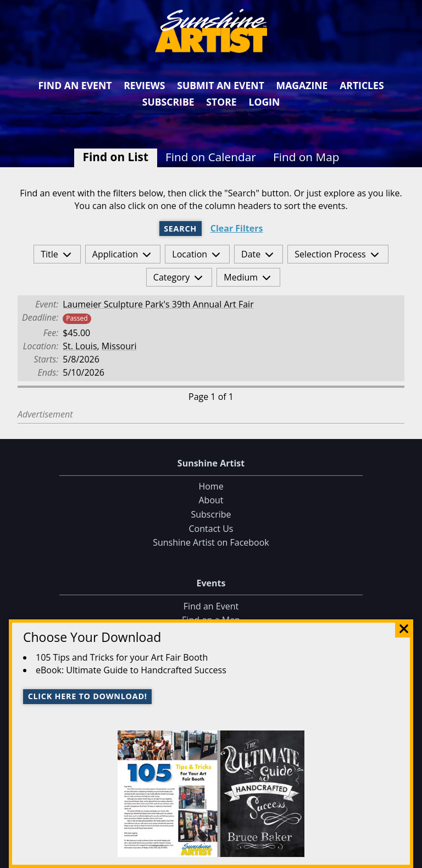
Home (211, 486)
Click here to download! (88, 696)
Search (180, 229)
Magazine (302, 85)
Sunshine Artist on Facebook (211, 542)
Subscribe (168, 102)
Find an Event (75, 85)
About (211, 501)
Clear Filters (237, 229)
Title (49, 254)
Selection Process (330, 254)
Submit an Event (221, 85)
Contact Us (211, 529)
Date (251, 254)
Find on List (116, 157)
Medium (241, 277)
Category (172, 277)
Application (115, 254)
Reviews (144, 85)
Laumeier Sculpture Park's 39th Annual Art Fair (158, 304)
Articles (362, 85)
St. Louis (80, 346)
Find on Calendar (211, 157)
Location (190, 254)
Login (264, 102)
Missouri (119, 346)
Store (221, 102)
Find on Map (306, 157)
